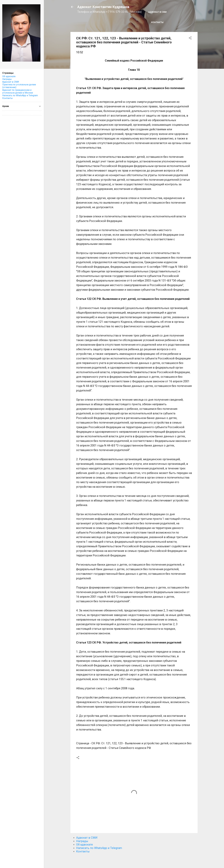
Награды (82, 841)
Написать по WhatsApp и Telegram (99, 848)
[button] (190, 38)
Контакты (157, 22)
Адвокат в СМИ (157, 12)
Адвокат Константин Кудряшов (103, 7)
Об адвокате (84, 845)
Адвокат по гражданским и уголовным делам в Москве (18, 91)
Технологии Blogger (134, 861)
